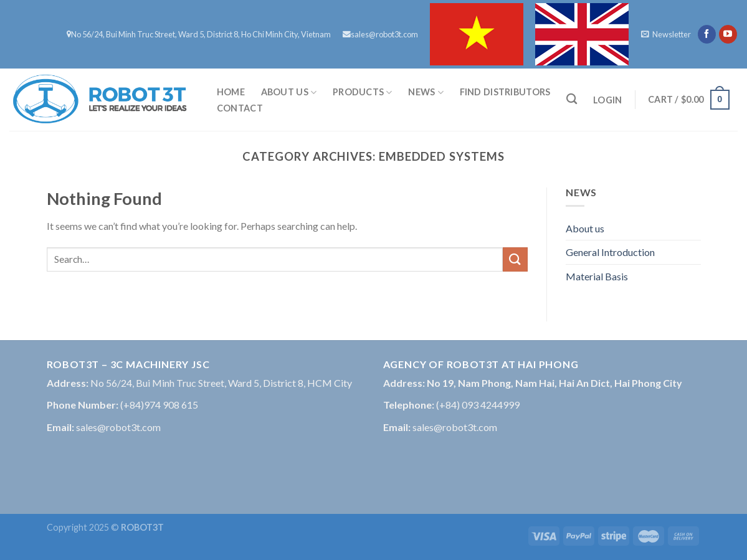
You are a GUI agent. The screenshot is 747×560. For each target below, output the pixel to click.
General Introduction (610, 252)
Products (363, 93)
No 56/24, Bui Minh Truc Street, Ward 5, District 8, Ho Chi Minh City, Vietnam (199, 34)
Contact (240, 108)
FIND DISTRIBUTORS (505, 92)
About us (289, 93)
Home (231, 92)
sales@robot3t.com (380, 34)
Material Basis (597, 276)
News (426, 93)
